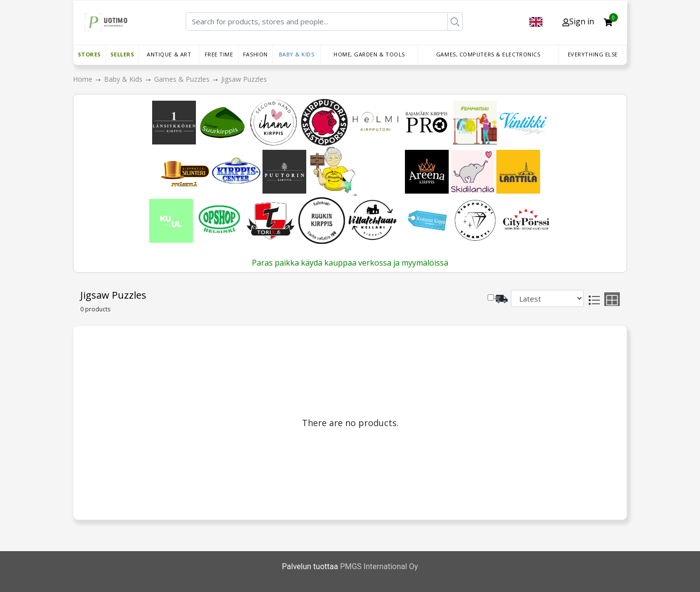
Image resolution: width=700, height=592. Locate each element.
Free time (219, 54)
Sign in (578, 21)
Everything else (593, 54)
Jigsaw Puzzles (244, 79)
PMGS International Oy (379, 566)
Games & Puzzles (183, 79)
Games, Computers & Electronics (488, 54)
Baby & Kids (297, 54)
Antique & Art (169, 54)
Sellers (122, 54)
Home (84, 79)
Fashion (255, 54)
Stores (89, 54)
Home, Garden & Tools (369, 54)
